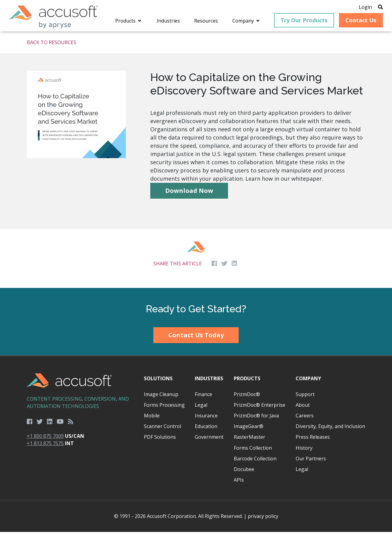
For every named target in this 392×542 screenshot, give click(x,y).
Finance (203, 404)
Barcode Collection (255, 469)
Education (206, 436)
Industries (209, 389)
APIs (239, 490)
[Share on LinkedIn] (234, 274)
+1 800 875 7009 (45, 446)
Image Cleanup (161, 404)
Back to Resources (52, 53)
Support (305, 404)
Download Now (189, 201)
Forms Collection (253, 458)
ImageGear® (249, 436)
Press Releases (313, 447)
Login (356, 8)
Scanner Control (162, 436)
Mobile (152, 426)
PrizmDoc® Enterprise (260, 415)
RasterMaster (249, 447)
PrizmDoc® (247, 404)
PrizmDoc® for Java (256, 426)
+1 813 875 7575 (45, 453)
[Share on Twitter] (224, 274)
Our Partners (311, 469)
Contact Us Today (196, 345)
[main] (196, 170)
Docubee (244, 479)
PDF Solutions (160, 447)
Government (209, 447)
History (304, 458)
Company (308, 389)
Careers (305, 426)
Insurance (206, 426)
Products (247, 389)
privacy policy (263, 526)
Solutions (158, 389)
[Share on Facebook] (214, 274)
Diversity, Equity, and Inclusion (330, 436)
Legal (201, 415)
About (303, 415)
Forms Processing (164, 415)
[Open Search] (371, 8)
